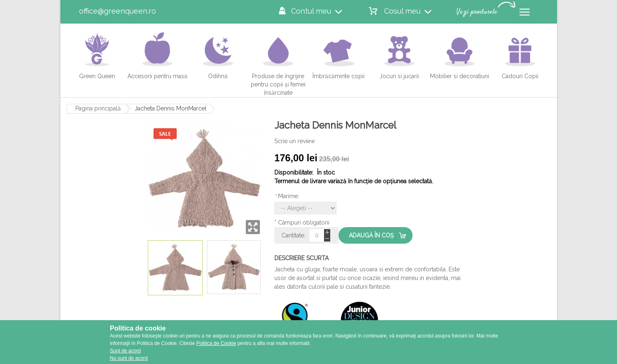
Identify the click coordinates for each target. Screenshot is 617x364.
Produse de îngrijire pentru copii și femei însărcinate (278, 64)
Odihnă (216, 55)
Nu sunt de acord (129, 358)
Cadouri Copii (520, 55)
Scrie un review (295, 141)
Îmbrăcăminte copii (339, 55)
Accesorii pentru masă (157, 55)
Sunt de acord (126, 351)
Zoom (253, 227)
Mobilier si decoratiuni (460, 55)
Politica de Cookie (216, 343)
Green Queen (97, 55)
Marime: (287, 196)
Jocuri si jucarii (399, 55)
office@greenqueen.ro (118, 11)
